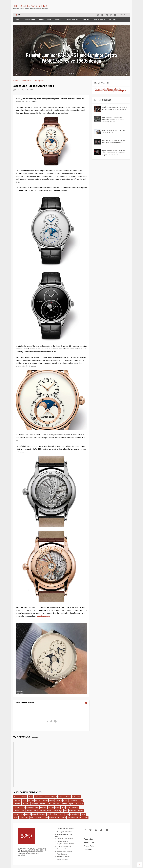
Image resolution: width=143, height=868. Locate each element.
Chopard (59, 800)
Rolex (83, 814)
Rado (67, 814)
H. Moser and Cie (32, 807)
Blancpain (17, 800)
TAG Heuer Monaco (64, 857)
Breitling (38, 800)
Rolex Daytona (62, 854)
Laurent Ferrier (19, 811)
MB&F (36, 811)
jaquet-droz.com (43, 616)
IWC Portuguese (62, 841)
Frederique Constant (38, 804)
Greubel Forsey (19, 807)
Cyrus (65, 800)
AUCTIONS (59, 20)
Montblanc (73, 811)
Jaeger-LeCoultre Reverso (66, 844)
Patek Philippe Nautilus (65, 851)
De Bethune (73, 800)
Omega (17, 814)
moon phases (40, 81)
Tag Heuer (38, 818)
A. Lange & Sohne (20, 797)
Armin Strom (39, 797)
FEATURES (86, 20)
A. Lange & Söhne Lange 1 (66, 832)
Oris (22, 814)
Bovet (25, 800)
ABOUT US (113, 20)
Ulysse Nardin (54, 818)
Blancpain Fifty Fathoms (65, 839)
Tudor (46, 818)
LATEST (18, 20)
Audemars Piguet (51, 797)
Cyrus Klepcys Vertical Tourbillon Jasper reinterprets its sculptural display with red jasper (114, 153)
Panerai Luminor (62, 849)
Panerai (28, 814)
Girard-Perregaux (53, 804)
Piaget (61, 814)
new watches (26, 81)
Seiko (16, 818)
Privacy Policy (89, 846)
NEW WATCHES (30, 20)
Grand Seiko (79, 804)
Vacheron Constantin (75, 818)
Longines (29, 811)
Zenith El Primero (63, 859)
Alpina (31, 797)
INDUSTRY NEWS (45, 20)
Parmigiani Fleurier (39, 814)
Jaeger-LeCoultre (72, 807)
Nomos (80, 811)
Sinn (32, 818)
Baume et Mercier (65, 797)
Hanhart (51, 807)
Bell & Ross (76, 797)
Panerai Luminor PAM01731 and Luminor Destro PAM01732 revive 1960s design (71, 58)
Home (15, 81)
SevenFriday (24, 818)
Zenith (86, 818)
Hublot (58, 807)
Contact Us (88, 849)
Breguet (31, 800)
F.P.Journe (26, 804)
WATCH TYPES (100, 20)
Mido (66, 811)
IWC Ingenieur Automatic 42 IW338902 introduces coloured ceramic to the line (113, 120)
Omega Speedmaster (64, 846)
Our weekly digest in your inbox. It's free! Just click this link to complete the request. (110, 90)
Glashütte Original (67, 804)
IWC (63, 807)
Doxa (81, 800)
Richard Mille (75, 814)
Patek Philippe (52, 814)
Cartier (52, 800)
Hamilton (43, 807)
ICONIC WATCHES (73, 20)
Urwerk (63, 818)
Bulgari (45, 800)
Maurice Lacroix (46, 811)
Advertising (88, 839)
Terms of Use (89, 842)
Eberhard (17, 804)
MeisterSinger (58, 811)
